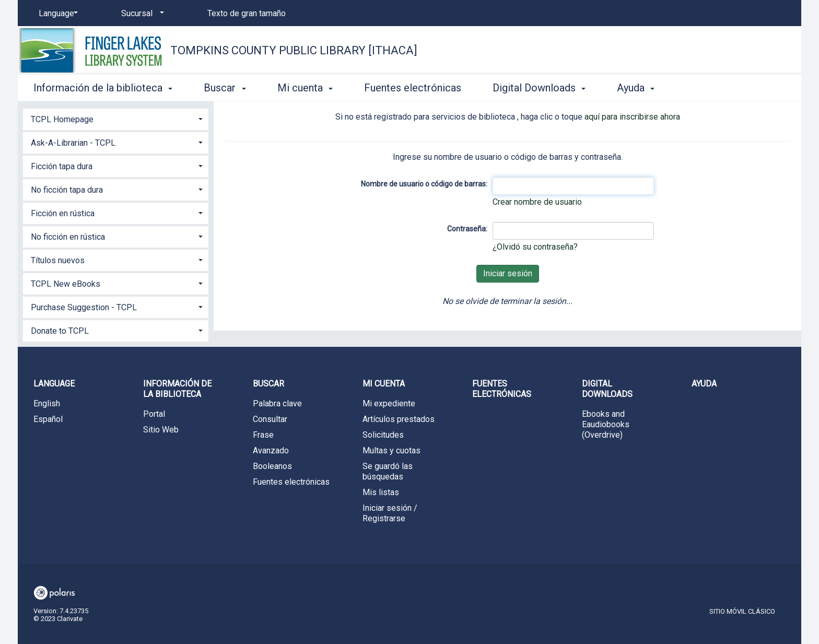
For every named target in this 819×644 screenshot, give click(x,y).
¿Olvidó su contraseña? (535, 247)
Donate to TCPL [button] (60, 331)
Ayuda (704, 384)
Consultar (270, 419)
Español (48, 419)
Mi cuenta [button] (305, 88)
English (47, 403)
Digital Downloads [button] (539, 88)
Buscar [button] (225, 88)
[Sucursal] (141, 14)
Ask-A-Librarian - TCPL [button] (73, 143)
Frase (263, 435)
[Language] (56, 14)
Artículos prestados (399, 419)
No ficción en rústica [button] (68, 237)
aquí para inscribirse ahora (632, 117)
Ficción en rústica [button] (63, 213)
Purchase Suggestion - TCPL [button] (84, 307)
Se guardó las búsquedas (388, 471)
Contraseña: (467, 229)
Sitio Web (161, 430)
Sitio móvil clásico (742, 611)
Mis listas (381, 492)
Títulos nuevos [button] (58, 260)
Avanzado (271, 450)
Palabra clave (277, 403)
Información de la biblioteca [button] (103, 88)
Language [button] (54, 384)
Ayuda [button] (636, 88)
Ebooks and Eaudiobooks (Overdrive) (606, 424)
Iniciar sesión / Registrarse (390, 513)
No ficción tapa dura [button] (67, 190)
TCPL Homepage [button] (62, 119)
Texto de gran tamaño (247, 13)
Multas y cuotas (391, 450)
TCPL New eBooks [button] (66, 284)
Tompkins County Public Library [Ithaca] (294, 50)
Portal (154, 414)
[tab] (116, 118)
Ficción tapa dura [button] (62, 166)
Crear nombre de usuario (537, 202)
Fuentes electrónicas (413, 88)
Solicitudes (383, 435)
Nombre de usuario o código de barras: (424, 184)
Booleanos (272, 466)
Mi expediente (389, 403)
